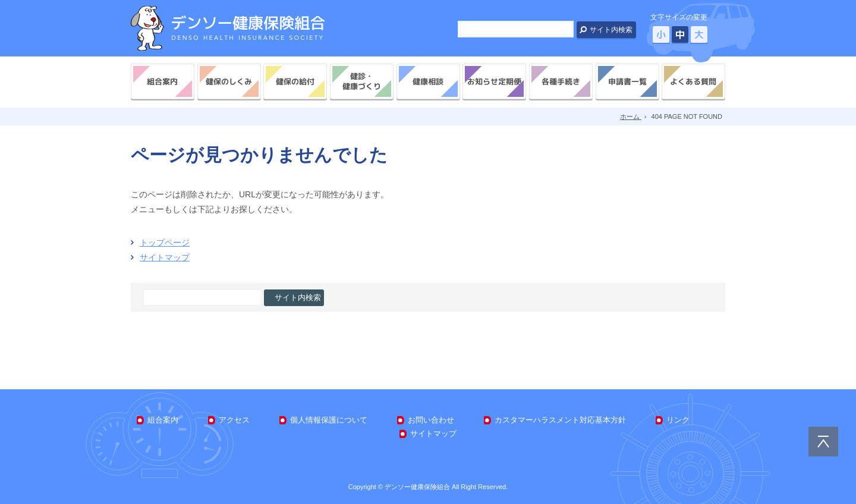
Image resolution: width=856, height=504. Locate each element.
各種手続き (561, 81)
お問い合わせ (431, 420)
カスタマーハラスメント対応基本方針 (560, 420)
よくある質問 (694, 81)
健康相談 (428, 81)
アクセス (234, 420)
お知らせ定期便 (494, 81)
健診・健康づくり (362, 81)
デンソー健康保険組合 (228, 28)
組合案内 (162, 81)
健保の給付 (295, 81)
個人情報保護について (329, 420)
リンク (678, 420)
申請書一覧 (627, 81)
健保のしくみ (229, 81)
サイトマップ (165, 257)
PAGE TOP (823, 442)
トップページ (165, 242)
